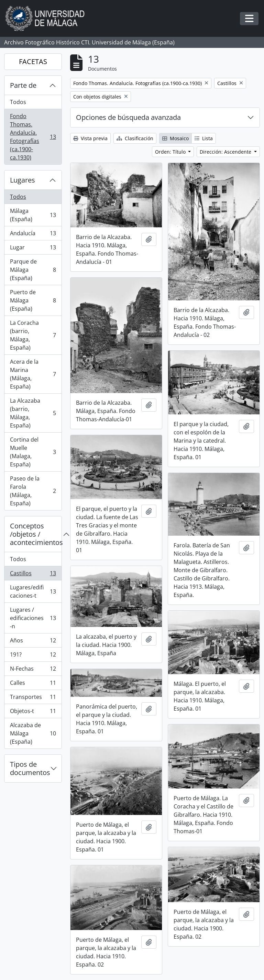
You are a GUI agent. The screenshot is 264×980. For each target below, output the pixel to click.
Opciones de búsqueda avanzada (128, 117)
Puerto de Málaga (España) (33, 300)
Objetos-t (33, 713)
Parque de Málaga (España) (33, 270)
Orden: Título (171, 152)
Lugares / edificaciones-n (33, 618)
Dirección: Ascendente (226, 152)
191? (33, 656)
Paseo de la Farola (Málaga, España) (33, 491)
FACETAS (33, 61)
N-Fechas (33, 670)
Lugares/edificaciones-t (33, 591)
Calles (33, 684)
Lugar (33, 249)
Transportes (33, 698)
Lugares (23, 180)
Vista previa (90, 138)
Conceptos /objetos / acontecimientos (36, 534)
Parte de (23, 85)
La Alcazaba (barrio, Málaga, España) (33, 413)
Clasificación (135, 138)
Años (33, 642)
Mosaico (175, 138)
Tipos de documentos (30, 768)
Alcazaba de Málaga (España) (33, 733)
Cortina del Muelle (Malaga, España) (33, 452)
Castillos (33, 575)
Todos (18, 102)
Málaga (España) (33, 215)
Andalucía (33, 235)
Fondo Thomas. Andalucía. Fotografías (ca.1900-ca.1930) (33, 137)
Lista (204, 138)
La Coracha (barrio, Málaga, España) (33, 335)
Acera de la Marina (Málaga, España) (33, 374)
